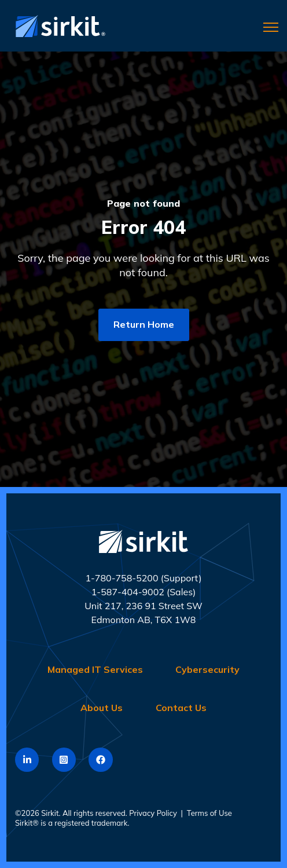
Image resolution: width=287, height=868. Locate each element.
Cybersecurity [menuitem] (207, 669)
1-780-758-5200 (122, 578)
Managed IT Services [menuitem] (95, 669)
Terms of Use (209, 813)
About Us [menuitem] (102, 708)
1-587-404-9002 (128, 592)
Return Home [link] (144, 324)
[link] (58, 25)
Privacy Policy (153, 813)
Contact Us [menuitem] (181, 708)
